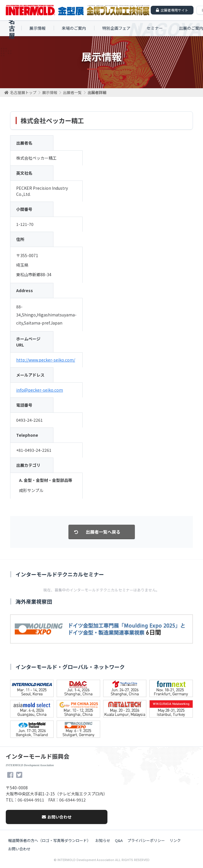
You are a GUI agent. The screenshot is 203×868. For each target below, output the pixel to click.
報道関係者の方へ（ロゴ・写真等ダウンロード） (49, 840)
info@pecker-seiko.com (40, 390)
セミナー (155, 28)
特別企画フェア (116, 28)
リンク (175, 840)
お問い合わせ (57, 817)
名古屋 (12, 28)
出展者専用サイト (174, 10)
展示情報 (38, 28)
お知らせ (103, 840)
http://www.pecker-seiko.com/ (46, 360)
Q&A (119, 840)
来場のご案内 (74, 28)
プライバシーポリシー (146, 840)
